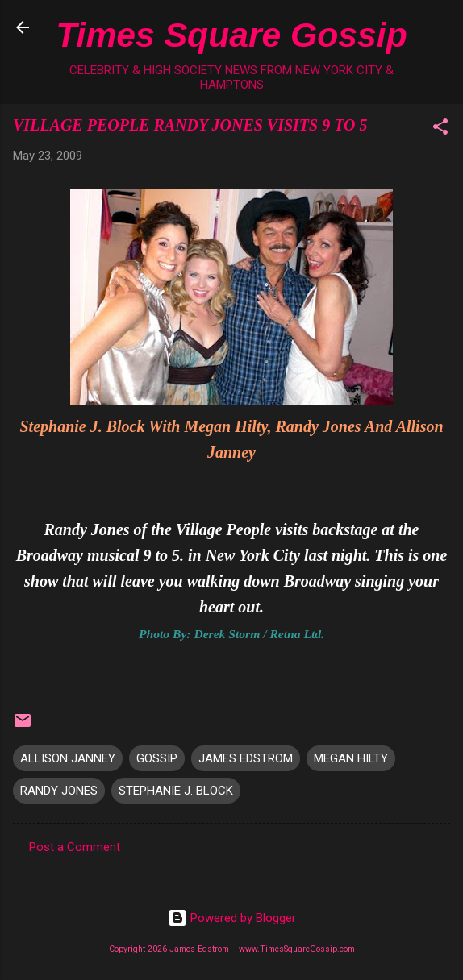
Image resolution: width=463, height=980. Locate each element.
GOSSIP (157, 758)
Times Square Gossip (231, 35)
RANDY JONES (59, 791)
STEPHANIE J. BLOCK (176, 791)
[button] (440, 129)
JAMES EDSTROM (246, 758)
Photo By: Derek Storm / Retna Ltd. (231, 634)
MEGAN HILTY (351, 758)
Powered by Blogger (232, 918)
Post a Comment (75, 847)
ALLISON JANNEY (68, 758)
